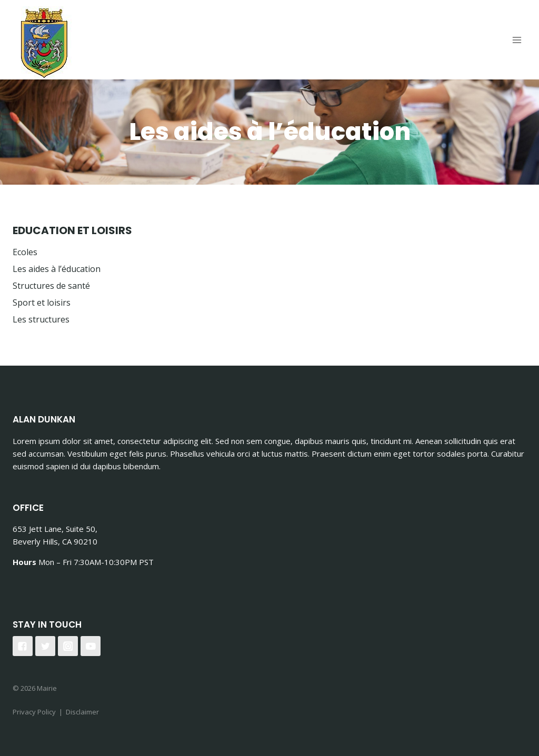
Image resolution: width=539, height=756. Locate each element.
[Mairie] (44, 43)
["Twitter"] (45, 646)
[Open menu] (517, 40)
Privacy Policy (34, 712)
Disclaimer (82, 712)
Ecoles (25, 252)
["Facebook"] (23, 646)
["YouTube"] (91, 646)
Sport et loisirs (42, 303)
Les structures (41, 319)
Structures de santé (51, 286)
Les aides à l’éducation (57, 269)
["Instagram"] (68, 646)
